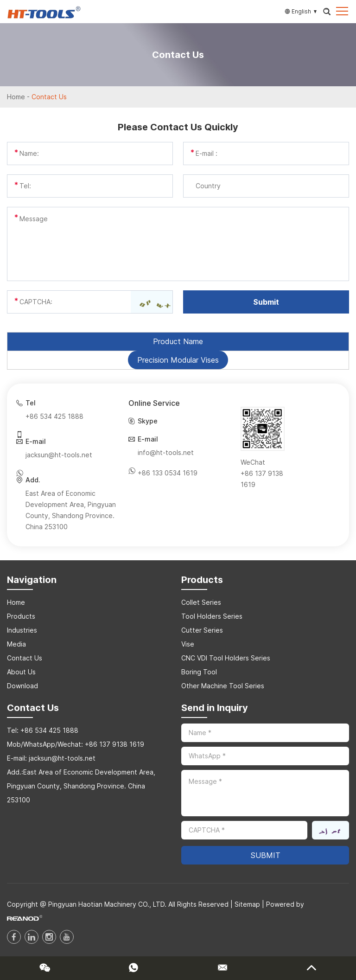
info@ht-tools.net (166, 452)
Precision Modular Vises (178, 360)
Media (16, 644)
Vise (188, 644)
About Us (21, 672)
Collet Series (201, 602)
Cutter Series (202, 630)
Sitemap (247, 904)
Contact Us (49, 97)
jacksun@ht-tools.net (59, 455)
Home (16, 97)
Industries (22, 630)
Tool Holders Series (212, 616)
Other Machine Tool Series (223, 686)
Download (22, 686)
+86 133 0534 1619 (168, 473)
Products (21, 616)
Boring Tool (199, 672)
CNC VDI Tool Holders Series (226, 658)
